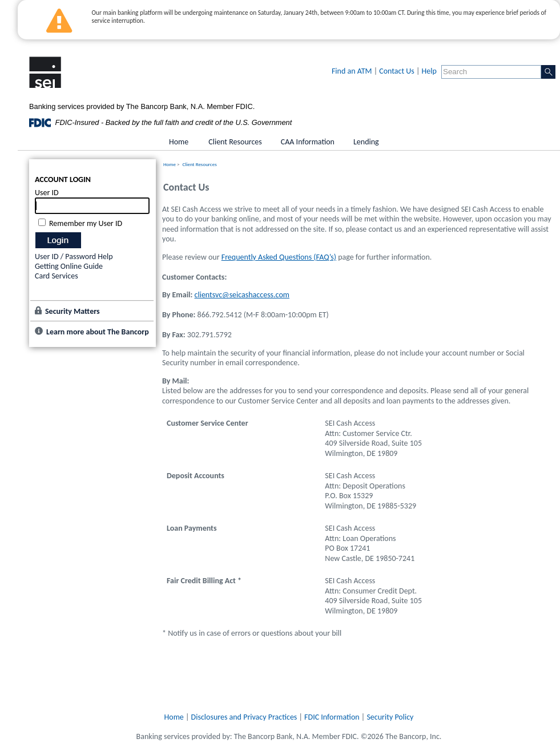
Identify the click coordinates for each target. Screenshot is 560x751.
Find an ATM (352, 71)
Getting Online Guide (69, 266)
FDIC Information (332, 717)
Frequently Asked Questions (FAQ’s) (279, 257)
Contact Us (397, 71)
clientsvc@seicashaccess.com (242, 295)
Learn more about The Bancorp (98, 332)
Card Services (57, 276)
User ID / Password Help (74, 257)
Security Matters (72, 311)
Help (429, 71)
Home (170, 164)
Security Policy (390, 717)
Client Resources (200, 164)
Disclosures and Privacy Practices (244, 717)
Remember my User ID (86, 223)
